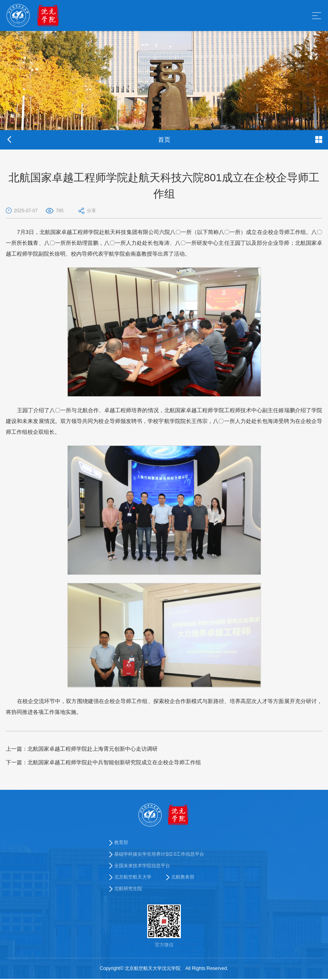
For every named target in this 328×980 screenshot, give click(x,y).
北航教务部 (183, 878)
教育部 (121, 842)
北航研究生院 (128, 889)
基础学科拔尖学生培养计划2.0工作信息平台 (159, 854)
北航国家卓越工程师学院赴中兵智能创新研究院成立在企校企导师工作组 (103, 762)
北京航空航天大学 (133, 878)
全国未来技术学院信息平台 (142, 866)
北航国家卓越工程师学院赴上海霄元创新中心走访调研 (82, 749)
